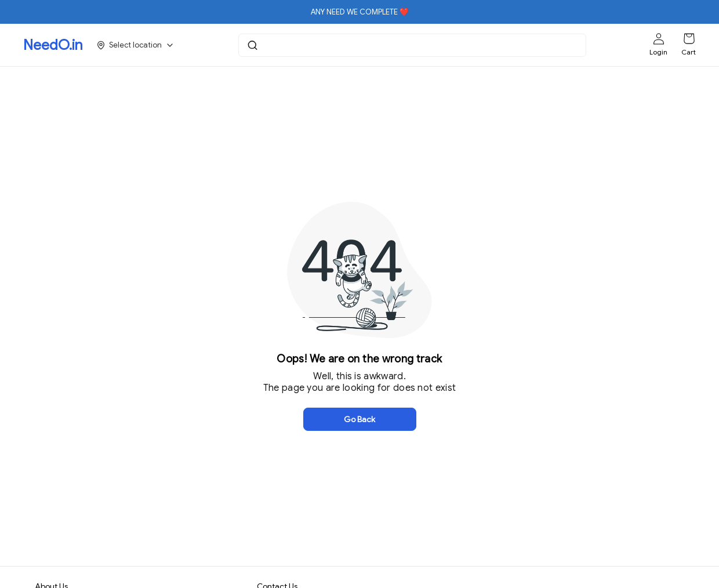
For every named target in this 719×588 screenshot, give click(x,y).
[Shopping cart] (689, 39)
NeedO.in (53, 45)
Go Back (359, 419)
